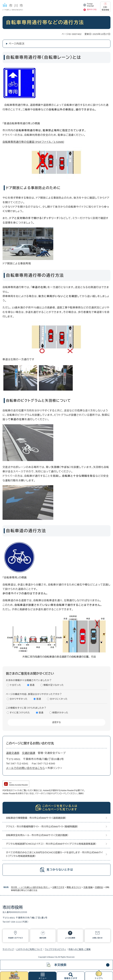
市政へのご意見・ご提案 (80, 949)
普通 (32, 685)
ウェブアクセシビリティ (55, 949)
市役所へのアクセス (15, 938)
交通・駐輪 (88, 887)
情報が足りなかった (53, 685)
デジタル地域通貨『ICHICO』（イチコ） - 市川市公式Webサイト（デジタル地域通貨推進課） (51, 844)
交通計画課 (29, 753)
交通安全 (99, 887)
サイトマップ (8, 949)
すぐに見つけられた (20, 713)
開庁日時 (43, 938)
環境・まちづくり (74, 887)
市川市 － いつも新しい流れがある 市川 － (30, 887)
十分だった (15, 685)
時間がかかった (60, 713)
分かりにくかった (59, 699)
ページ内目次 (17, 44)
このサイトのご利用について (29, 949)
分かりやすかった (19, 699)
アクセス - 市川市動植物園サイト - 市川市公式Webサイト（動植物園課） (42, 827)
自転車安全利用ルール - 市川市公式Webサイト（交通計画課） (37, 835)
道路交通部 (13, 753)
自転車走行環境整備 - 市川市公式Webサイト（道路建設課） (36, 818)
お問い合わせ (97, 938)
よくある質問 (70, 938)
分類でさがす (58, 887)
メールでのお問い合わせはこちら (25, 768)
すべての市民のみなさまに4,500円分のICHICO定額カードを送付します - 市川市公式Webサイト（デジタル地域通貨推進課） (54, 854)
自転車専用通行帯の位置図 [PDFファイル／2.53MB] (33, 142)
